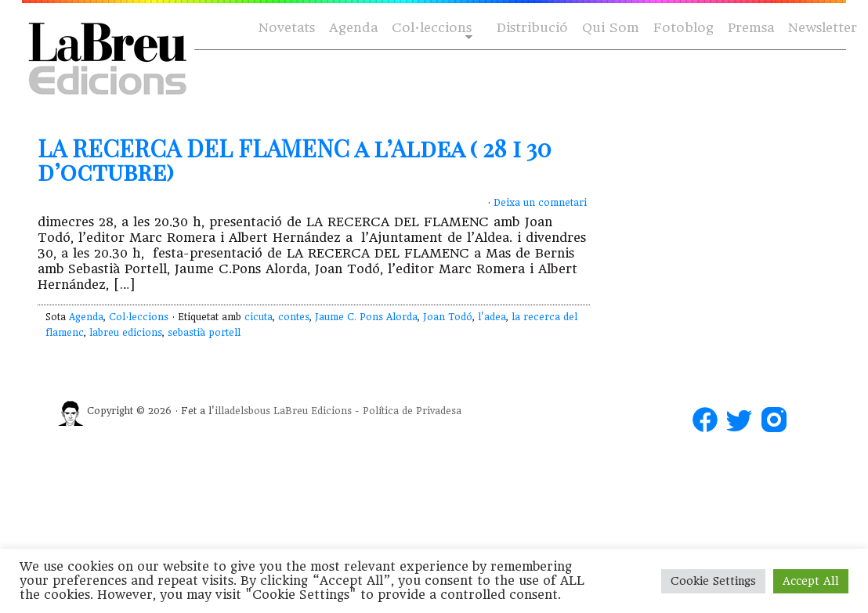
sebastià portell (204, 333)
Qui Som (611, 28)
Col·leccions (430, 29)
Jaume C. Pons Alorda (366, 317)
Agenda (353, 28)
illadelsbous (242, 411)
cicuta (259, 317)
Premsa (751, 28)
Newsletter (823, 28)
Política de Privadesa (412, 411)
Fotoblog (684, 28)
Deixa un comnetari (540, 203)
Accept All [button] (811, 581)
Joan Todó (448, 317)
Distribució (532, 28)
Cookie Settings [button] (713, 581)
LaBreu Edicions (313, 411)
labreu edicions (126, 333)
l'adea (492, 317)
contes (294, 317)
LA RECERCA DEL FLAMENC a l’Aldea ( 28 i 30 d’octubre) (295, 160)
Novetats (287, 28)
